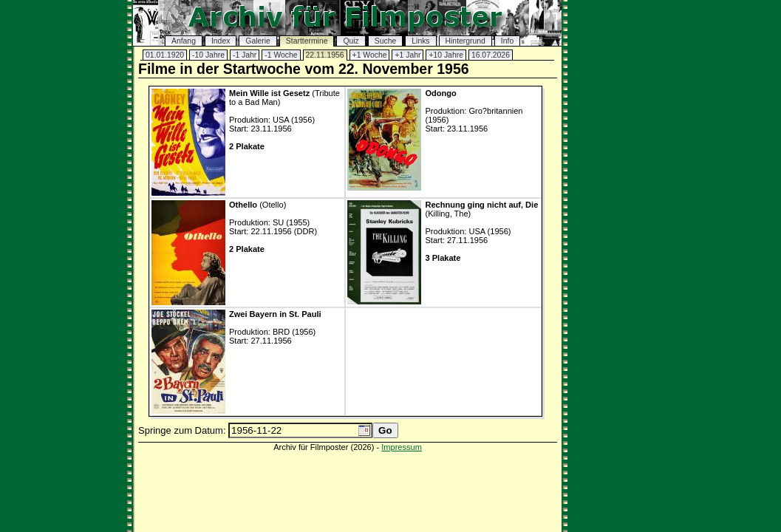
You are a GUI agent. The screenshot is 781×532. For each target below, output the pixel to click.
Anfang (184, 41)
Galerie (258, 41)
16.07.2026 (491, 55)
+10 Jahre (446, 55)
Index (221, 41)
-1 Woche (281, 55)
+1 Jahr (407, 55)
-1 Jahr (245, 55)
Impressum (402, 447)
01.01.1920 (165, 55)
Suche (385, 41)
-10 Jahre (208, 55)
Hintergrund (465, 41)
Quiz (351, 41)
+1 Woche (370, 55)
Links (420, 41)
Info (507, 41)
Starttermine (307, 41)
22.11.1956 (325, 55)
